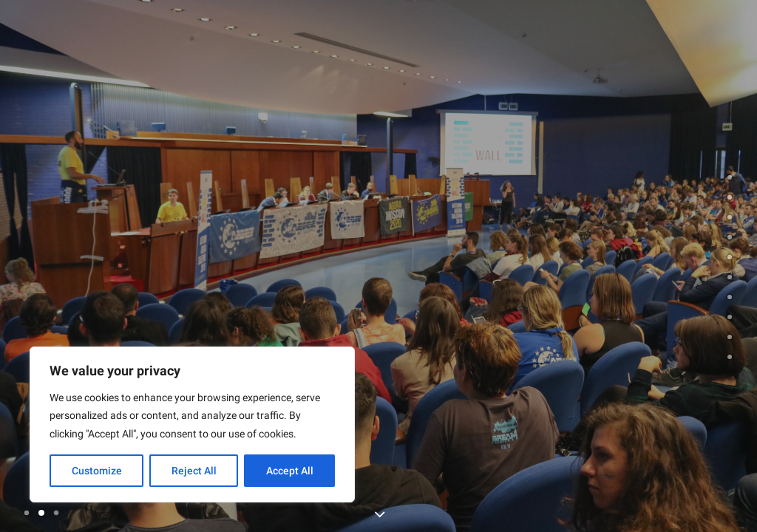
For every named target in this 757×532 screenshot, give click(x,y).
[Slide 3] (56, 513)
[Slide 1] (29, 513)
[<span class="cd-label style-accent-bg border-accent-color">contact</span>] (730, 337)
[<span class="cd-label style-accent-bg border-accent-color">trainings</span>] (730, 257)
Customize (97, 471)
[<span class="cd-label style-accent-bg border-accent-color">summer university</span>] (730, 217)
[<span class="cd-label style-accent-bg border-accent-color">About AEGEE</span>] (730, 197)
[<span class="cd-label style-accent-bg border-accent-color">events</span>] (730, 237)
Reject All (194, 471)
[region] (192, 425)
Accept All (290, 471)
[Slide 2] (41, 513)
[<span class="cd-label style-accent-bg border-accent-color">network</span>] (730, 317)
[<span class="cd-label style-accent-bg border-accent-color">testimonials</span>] (730, 277)
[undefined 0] (730, 177)
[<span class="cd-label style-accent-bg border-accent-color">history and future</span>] (730, 297)
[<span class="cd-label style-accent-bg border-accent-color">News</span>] (730, 357)
